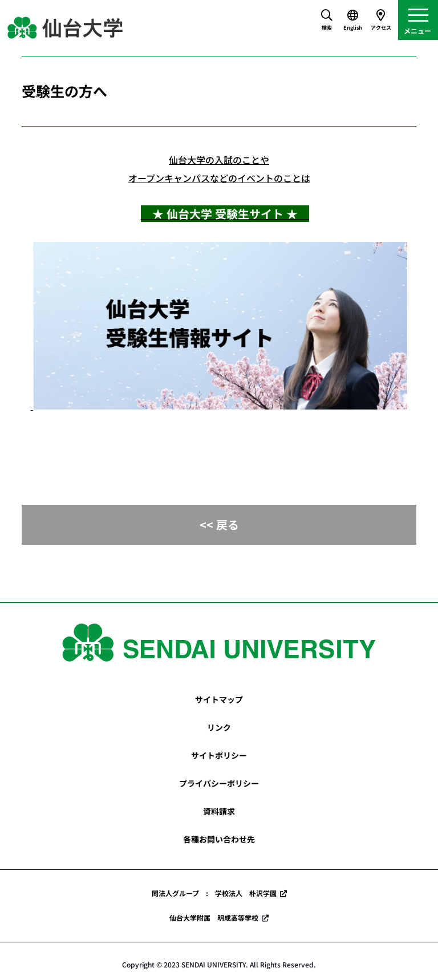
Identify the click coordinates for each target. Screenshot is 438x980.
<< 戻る (219, 525)
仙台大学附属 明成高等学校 (214, 918)
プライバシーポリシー (219, 783)
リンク (219, 727)
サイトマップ (219, 699)
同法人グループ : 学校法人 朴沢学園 (214, 893)
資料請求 (219, 811)
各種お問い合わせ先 (219, 839)
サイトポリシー (219, 755)
